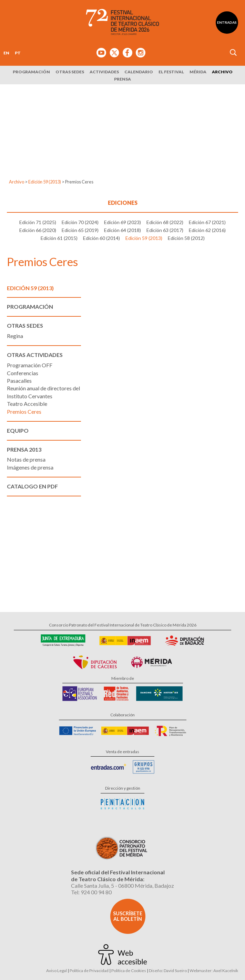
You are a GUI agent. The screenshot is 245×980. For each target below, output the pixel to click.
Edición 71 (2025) (38, 222)
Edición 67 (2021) (207, 222)
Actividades (104, 72)
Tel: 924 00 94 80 (91, 892)
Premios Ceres (24, 412)
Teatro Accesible (27, 404)
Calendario (139, 72)
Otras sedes (70, 72)
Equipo (18, 430)
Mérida (198, 72)
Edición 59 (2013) (45, 182)
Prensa (122, 79)
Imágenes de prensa (30, 467)
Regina (15, 336)
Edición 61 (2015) (59, 238)
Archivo (222, 72)
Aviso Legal (57, 971)
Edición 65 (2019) (80, 230)
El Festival (171, 72)
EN (6, 53)
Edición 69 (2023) (122, 222)
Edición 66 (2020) (38, 230)
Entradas (227, 22)
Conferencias (23, 373)
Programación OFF (30, 365)
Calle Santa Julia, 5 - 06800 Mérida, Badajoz (122, 886)
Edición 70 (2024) (80, 222)
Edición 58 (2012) (186, 238)
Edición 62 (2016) (207, 230)
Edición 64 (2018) (122, 230)
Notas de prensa (26, 459)
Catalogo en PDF (32, 486)
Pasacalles (19, 381)
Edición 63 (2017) (165, 230)
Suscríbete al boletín (128, 916)
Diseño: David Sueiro (168, 971)
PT (18, 53)
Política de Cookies (129, 971)
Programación (31, 72)
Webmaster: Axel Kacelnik (214, 971)
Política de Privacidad (89, 971)
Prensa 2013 (24, 449)
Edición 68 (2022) (165, 222)
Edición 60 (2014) (101, 238)
